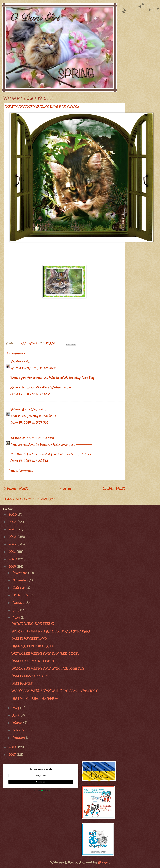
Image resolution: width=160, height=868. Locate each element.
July (16, 610)
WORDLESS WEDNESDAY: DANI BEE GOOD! (45, 654)
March (18, 723)
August (19, 603)
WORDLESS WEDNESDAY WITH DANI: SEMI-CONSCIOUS (55, 691)
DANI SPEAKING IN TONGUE (34, 661)
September (21, 595)
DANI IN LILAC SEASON (30, 676)
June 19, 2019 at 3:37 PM (29, 422)
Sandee (16, 361)
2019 (13, 567)
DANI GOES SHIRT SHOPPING (35, 698)
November (21, 580)
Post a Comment (21, 471)
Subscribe (41, 782)
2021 (13, 552)
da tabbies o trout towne (29, 438)
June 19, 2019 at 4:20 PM (29, 461)
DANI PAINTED (23, 683)
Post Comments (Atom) (41, 499)
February (20, 730)
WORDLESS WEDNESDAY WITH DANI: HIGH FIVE (48, 668)
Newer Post (16, 488)
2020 (13, 559)
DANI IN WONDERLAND (29, 639)
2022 (13, 544)
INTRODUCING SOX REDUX (33, 624)
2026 (13, 514)
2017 (13, 755)
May (16, 708)
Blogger (103, 862)
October (19, 588)
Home (65, 488)
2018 (13, 747)
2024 (13, 529)
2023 (13, 537)
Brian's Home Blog (24, 409)
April (17, 715)
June (17, 618)
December (20, 573)
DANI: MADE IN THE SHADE (32, 646)
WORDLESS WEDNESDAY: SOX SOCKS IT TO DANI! (51, 631)
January (19, 738)
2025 (13, 522)
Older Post (114, 488)
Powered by (41, 790)
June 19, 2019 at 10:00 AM (30, 394)
